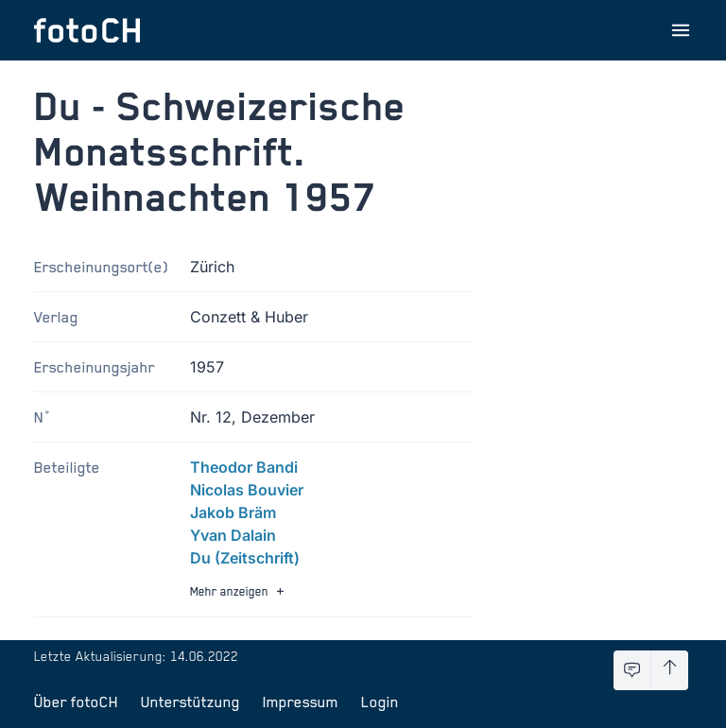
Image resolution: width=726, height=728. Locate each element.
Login (380, 702)
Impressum (301, 702)
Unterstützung (190, 702)
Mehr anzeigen (239, 591)
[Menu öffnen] (681, 30)
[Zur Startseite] (87, 30)
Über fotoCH (76, 702)
